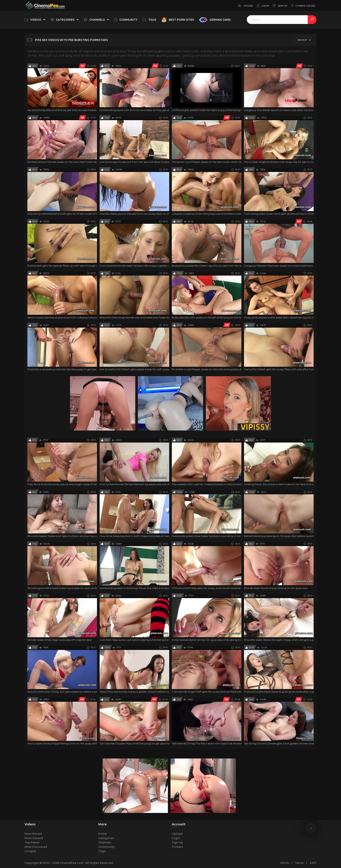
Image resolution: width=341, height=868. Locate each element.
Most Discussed (36, 847)
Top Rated (32, 842)
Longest (30, 851)
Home (103, 834)
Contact (177, 847)
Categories (106, 838)
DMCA (285, 863)
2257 (313, 863)
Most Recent (33, 834)
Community (106, 847)
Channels (105, 842)
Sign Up (177, 842)
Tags (102, 851)
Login (176, 838)
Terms (299, 863)
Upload (177, 834)
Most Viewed (34, 838)
